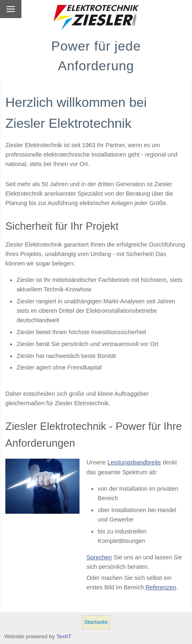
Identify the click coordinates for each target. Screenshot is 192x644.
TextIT (64, 636)
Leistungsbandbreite (134, 462)
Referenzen (161, 587)
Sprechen (99, 557)
